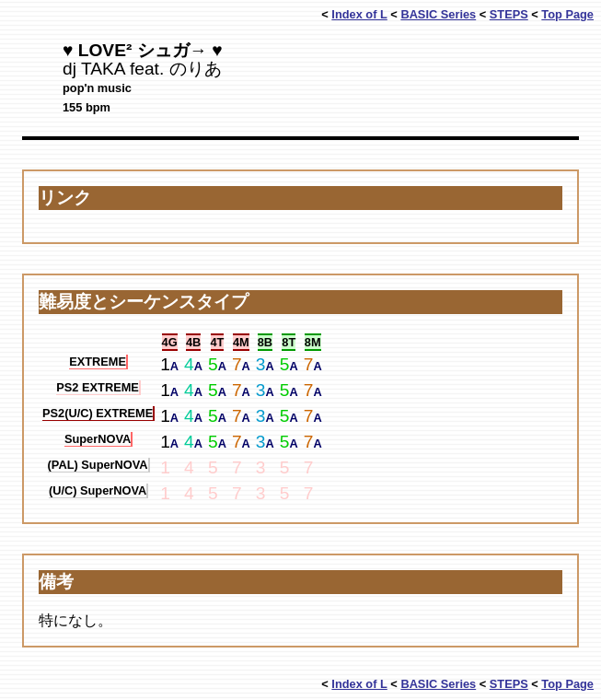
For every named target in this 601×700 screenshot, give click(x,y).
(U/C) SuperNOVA (98, 490)
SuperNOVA (98, 439)
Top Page (567, 14)
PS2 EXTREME (98, 387)
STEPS (509, 14)
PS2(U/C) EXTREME (98, 413)
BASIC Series (438, 14)
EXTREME (98, 362)
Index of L (359, 14)
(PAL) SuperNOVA (98, 465)
